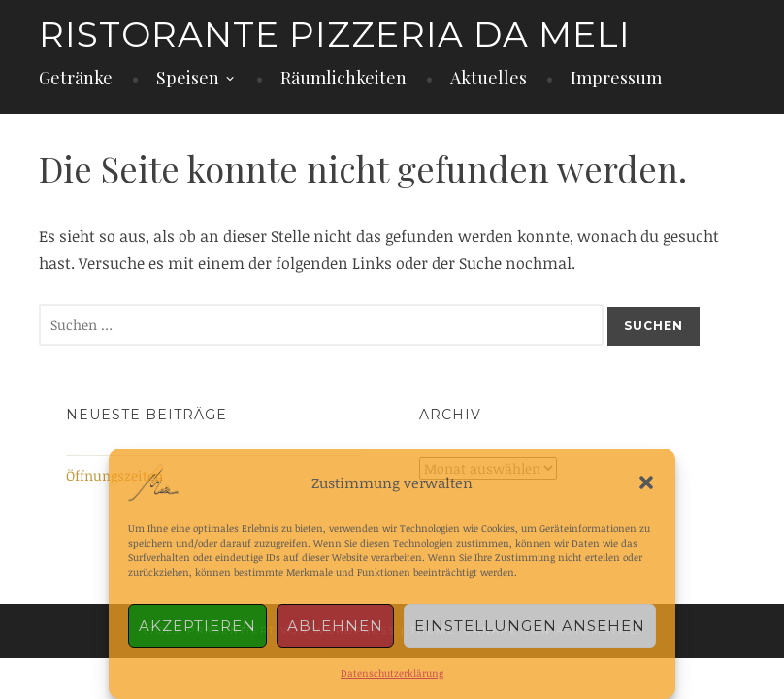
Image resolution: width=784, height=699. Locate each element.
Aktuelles (489, 78)
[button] (646, 483)
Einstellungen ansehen (530, 626)
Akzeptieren (197, 626)
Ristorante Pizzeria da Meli (335, 34)
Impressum (616, 78)
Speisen (188, 78)
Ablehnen (335, 626)
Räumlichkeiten (343, 78)
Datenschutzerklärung (392, 673)
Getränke (76, 78)
